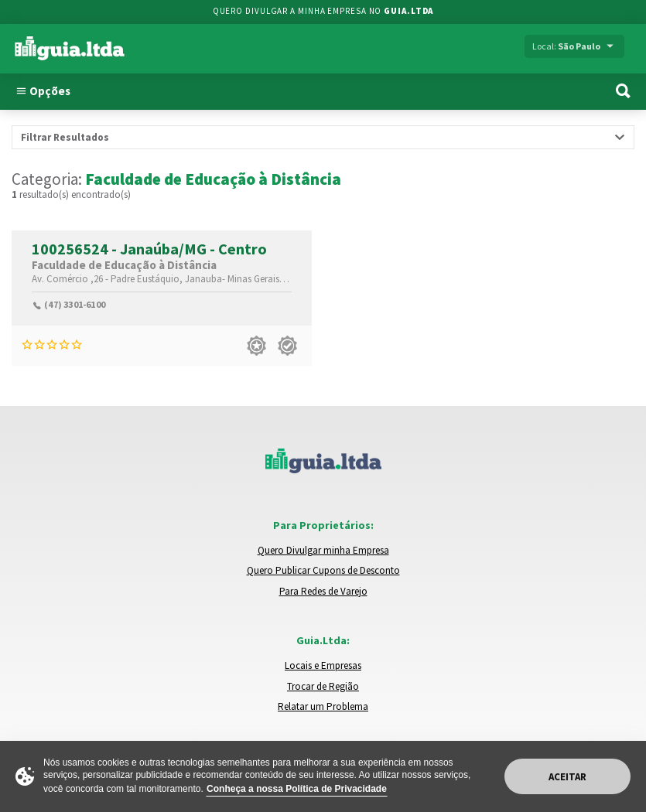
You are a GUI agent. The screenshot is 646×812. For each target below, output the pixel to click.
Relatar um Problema (323, 706)
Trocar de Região (323, 686)
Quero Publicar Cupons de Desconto (323, 570)
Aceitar (567, 777)
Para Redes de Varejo (323, 591)
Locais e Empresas (323, 665)
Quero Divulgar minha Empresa (323, 550)
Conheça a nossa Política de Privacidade (297, 789)
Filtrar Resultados (65, 137)
